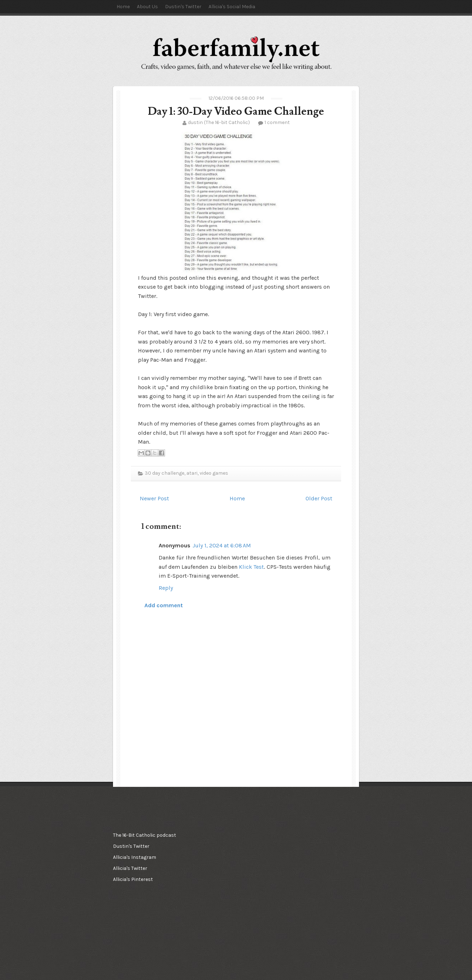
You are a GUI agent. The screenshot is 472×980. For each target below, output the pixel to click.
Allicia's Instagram (135, 857)
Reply (166, 588)
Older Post (319, 498)
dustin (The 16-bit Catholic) (219, 122)
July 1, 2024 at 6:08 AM (222, 545)
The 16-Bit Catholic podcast (145, 835)
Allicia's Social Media (232, 7)
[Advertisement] (234, 865)
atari (192, 473)
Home (123, 7)
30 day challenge (165, 473)
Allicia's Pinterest (133, 879)
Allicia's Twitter (130, 868)
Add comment (164, 605)
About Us (147, 7)
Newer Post (154, 498)
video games (214, 473)
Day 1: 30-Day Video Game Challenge (236, 111)
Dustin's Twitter (183, 7)
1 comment (277, 122)
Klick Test (251, 567)
